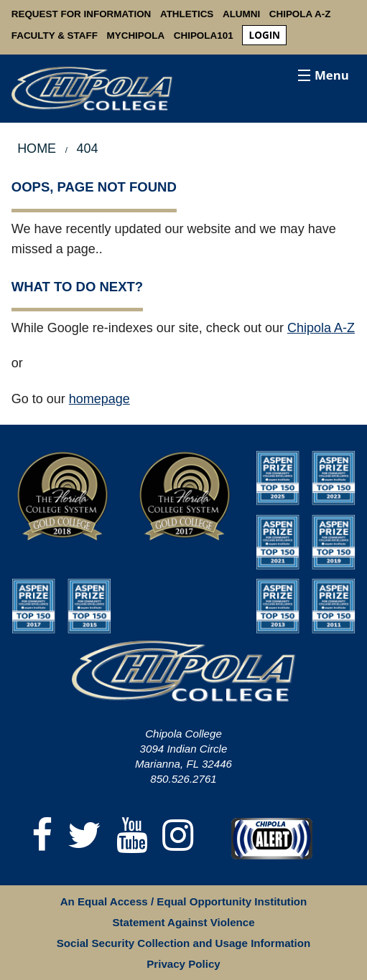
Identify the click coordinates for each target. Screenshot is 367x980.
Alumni (241, 14)
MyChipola (136, 36)
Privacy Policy (183, 964)
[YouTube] (132, 836)
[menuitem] (264, 36)
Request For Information (82, 14)
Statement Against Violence (183, 922)
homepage (99, 399)
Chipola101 (204, 36)
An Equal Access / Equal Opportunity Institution (184, 901)
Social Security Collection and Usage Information (183, 943)
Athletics (187, 14)
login (265, 35)
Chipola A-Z (300, 14)
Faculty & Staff (55, 36)
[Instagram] (178, 836)
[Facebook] (42, 836)
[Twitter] (85, 836)
